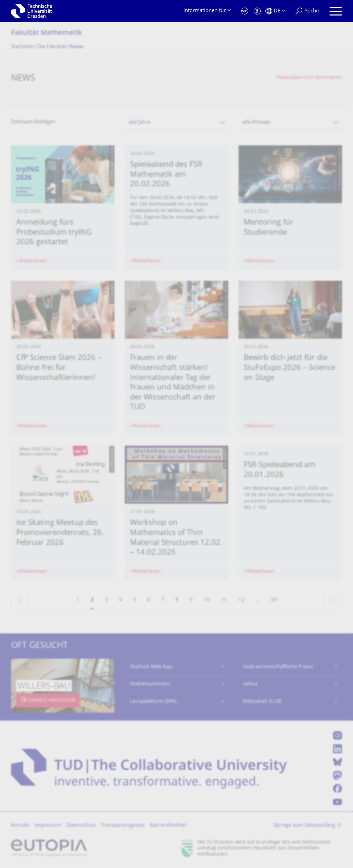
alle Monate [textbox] (256, 122)
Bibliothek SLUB (262, 702)
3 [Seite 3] (106, 600)
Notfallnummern (150, 684)
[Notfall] (245, 11)
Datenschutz (81, 825)
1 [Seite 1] (78, 600)
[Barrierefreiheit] (257, 11)
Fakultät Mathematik (46, 33)
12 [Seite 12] (241, 600)
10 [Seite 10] (207, 600)
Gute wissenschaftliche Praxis (278, 667)
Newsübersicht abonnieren (310, 78)
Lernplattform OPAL (154, 702)
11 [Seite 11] (224, 600)
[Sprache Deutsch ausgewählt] (275, 11)
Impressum (48, 825)
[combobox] (176, 122)
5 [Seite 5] (135, 600)
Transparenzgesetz (123, 825)
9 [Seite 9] (191, 600)
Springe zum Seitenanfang (304, 825)
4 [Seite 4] (120, 600)
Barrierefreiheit (168, 825)
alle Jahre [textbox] (139, 122)
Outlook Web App (151, 667)
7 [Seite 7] (163, 600)
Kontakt (20, 825)
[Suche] (307, 11)
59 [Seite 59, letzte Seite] (274, 600)
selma (250, 684)
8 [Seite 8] (177, 600)
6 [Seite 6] (149, 600)
